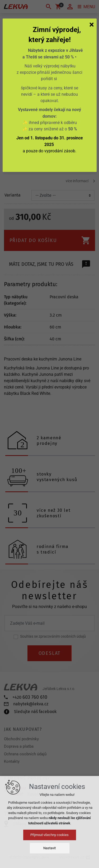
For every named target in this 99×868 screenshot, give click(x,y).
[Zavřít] (92, 24)
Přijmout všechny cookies (49, 835)
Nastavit (49, 848)
